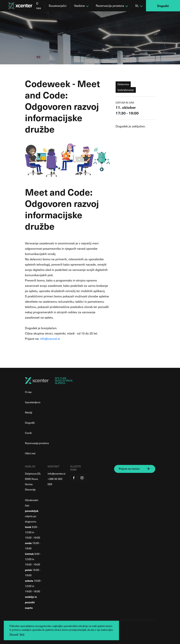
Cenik (28, 433)
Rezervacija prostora (110, 6)
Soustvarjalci (58, 6)
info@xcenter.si (56, 474)
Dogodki (163, 6)
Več (22, 634)
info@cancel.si (50, 339)
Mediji (29, 412)
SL (137, 6)
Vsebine (79, 6)
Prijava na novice (129, 469)
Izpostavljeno (33, 402)
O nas (39, 6)
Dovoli (14, 634)
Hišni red (30, 453)
